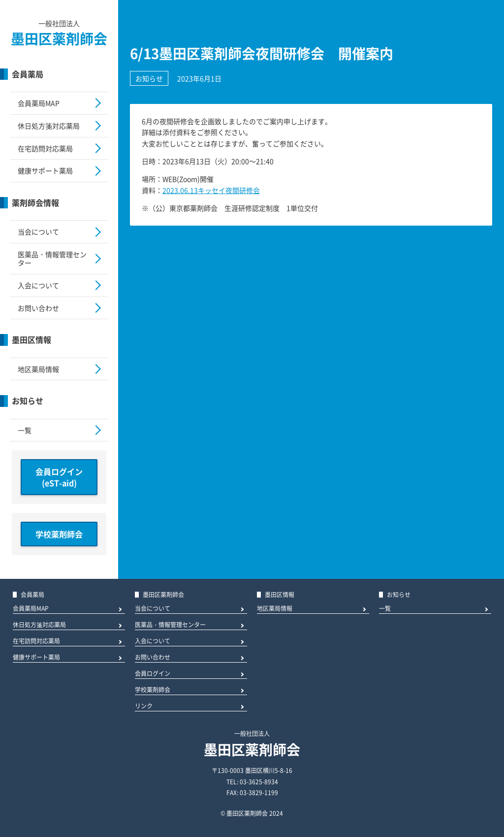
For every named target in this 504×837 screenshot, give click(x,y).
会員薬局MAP (39, 103)
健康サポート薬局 (45, 170)
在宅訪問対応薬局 (45, 148)
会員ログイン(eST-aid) (59, 477)
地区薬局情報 (38, 369)
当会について (38, 232)
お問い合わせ (38, 308)
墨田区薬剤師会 (59, 39)
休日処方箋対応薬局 (49, 126)
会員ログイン (153, 674)
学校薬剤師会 (59, 534)
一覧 (25, 430)
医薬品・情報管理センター (52, 258)
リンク (144, 707)
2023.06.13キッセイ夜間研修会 (211, 190)
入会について (38, 285)
